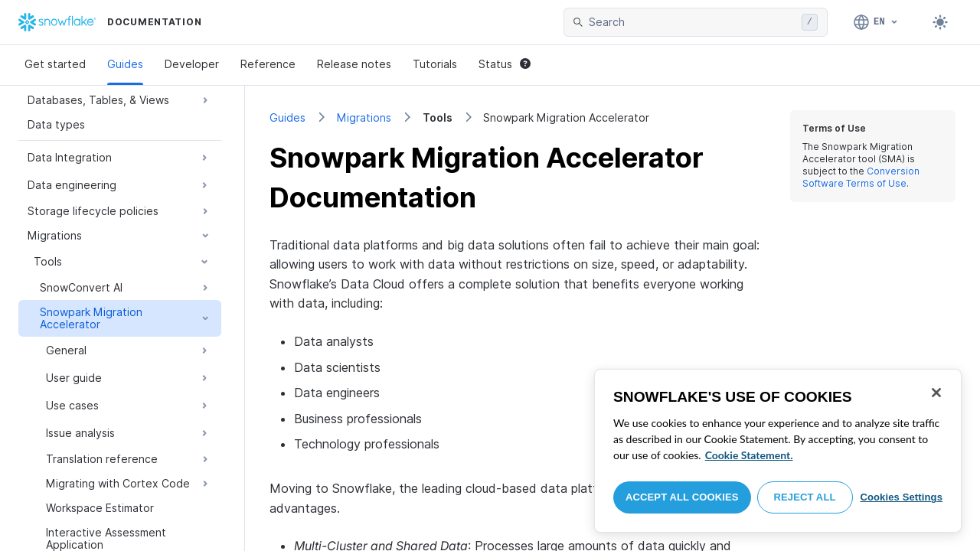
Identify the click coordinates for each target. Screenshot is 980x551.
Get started (55, 64)
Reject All (805, 497)
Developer (192, 64)
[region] (778, 451)
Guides (125, 64)
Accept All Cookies (682, 497)
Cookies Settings (901, 497)
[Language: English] (876, 22)
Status (505, 64)
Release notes (354, 64)
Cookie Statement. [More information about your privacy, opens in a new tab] (749, 455)
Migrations (364, 117)
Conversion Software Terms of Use (861, 177)
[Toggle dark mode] (940, 22)
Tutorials (435, 64)
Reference (268, 64)
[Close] (936, 393)
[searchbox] (692, 22)
